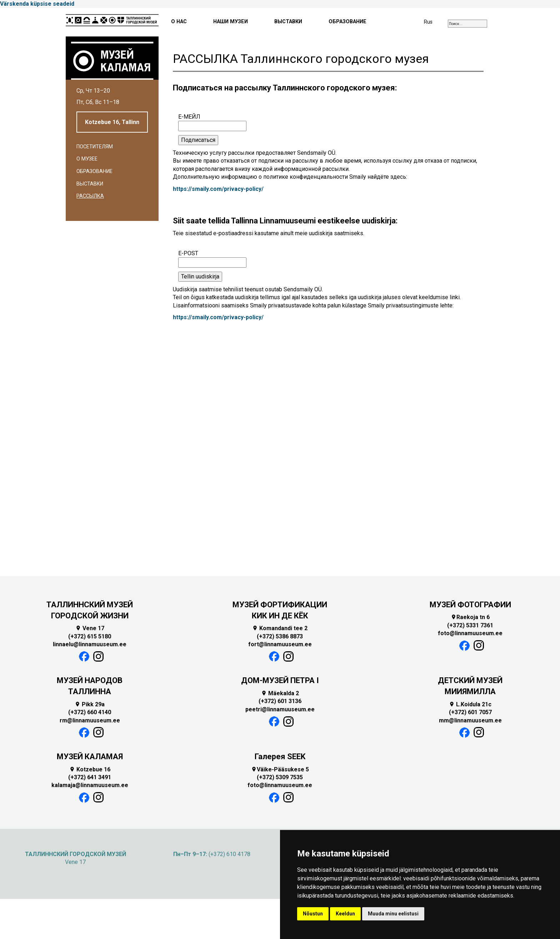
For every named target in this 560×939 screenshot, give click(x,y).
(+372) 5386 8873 (280, 636)
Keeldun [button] (345, 914)
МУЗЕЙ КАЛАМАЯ (90, 757)
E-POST (188, 253)
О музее (87, 159)
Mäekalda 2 (280, 693)
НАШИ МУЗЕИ (231, 22)
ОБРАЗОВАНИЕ (347, 22)
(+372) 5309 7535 (280, 777)
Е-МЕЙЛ (189, 117)
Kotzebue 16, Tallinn (112, 122)
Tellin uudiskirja (200, 276)
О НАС (179, 22)
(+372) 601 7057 (470, 712)
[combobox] (467, 24)
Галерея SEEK (280, 757)
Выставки (90, 184)
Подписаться (198, 140)
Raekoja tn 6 (470, 617)
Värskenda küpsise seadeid (37, 4)
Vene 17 (90, 628)
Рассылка (90, 196)
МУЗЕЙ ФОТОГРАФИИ (470, 605)
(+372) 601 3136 (280, 701)
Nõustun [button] (313, 914)
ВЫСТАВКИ (288, 22)
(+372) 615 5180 (90, 636)
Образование (94, 171)
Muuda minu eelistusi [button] (393, 914)
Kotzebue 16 (90, 769)
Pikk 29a (90, 704)
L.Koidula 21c (470, 704)
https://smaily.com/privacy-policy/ (218, 189)
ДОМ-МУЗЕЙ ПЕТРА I (280, 680)
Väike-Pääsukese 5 (280, 769)
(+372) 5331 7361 (470, 625)
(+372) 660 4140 (90, 712)
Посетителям (95, 147)
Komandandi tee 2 (280, 628)
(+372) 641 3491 (90, 777)
